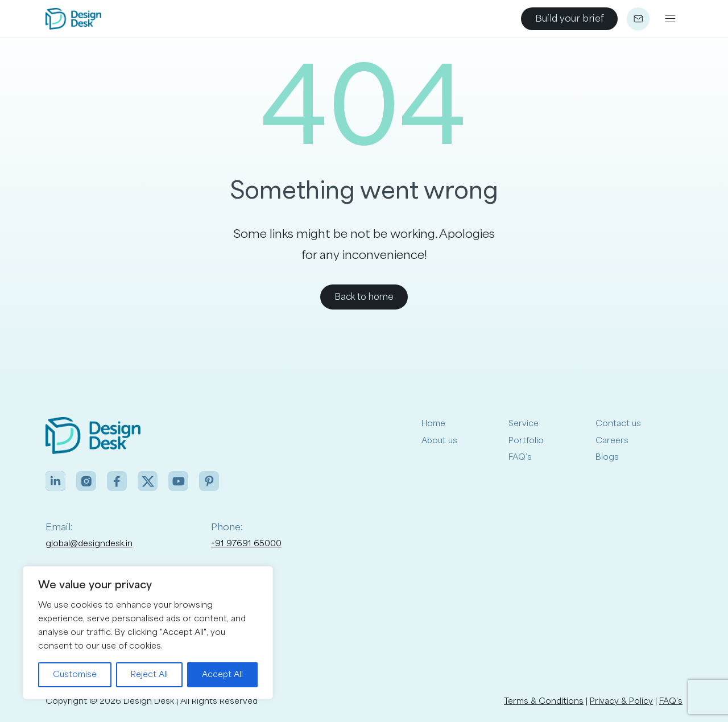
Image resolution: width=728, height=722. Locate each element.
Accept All (222, 674)
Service (524, 424)
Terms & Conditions (544, 701)
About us (439, 441)
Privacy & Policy (621, 701)
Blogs (607, 457)
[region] (148, 633)
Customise (75, 674)
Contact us (618, 424)
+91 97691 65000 (246, 544)
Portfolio (526, 441)
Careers (612, 441)
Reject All (149, 674)
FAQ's (671, 701)
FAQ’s (520, 457)
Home (433, 424)
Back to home (364, 297)
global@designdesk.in (89, 544)
